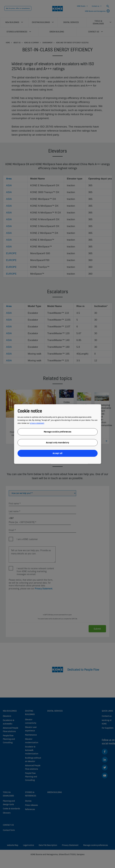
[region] (58, 434)
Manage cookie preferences (58, 432)
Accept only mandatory (58, 442)
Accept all (58, 453)
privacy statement (37, 423)
